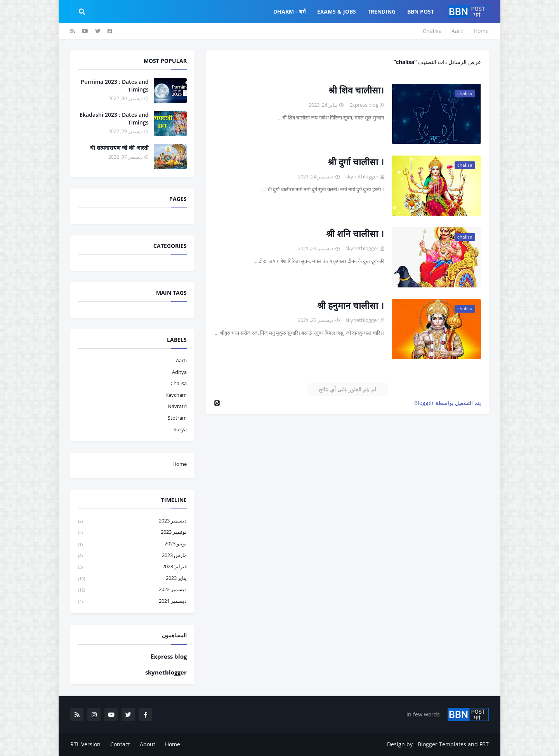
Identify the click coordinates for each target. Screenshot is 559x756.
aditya (179, 372)
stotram (177, 418)
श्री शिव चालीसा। (356, 90)
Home (481, 31)
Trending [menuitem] (382, 11)
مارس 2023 (132, 556)
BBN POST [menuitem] (421, 11)
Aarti (458, 31)
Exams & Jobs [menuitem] (337, 11)
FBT (484, 744)
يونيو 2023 (132, 544)
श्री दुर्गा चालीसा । (356, 162)
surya (180, 429)
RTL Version (85, 744)
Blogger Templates (442, 744)
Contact (120, 744)
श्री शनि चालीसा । (355, 234)
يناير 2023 (132, 579)
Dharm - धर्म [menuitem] (289, 11)
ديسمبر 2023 (132, 521)
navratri (177, 406)
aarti (181, 360)
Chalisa (432, 31)
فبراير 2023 (132, 567)
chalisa (179, 383)
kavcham (176, 395)
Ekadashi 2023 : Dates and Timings (114, 119)
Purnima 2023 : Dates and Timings (115, 86)
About (148, 744)
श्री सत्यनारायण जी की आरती (119, 148)
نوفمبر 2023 (132, 532)
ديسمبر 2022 (132, 590)
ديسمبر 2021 (132, 601)
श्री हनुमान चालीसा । (351, 305)
